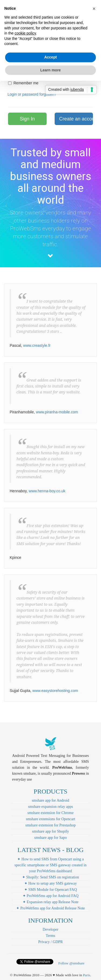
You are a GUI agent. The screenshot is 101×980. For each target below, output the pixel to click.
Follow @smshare (71, 963)
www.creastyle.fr (37, 345)
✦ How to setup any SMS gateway (51, 883)
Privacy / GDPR (50, 942)
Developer (50, 929)
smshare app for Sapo (50, 838)
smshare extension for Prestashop (50, 825)
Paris (87, 975)
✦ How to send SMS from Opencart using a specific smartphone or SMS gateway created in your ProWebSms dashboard (50, 865)
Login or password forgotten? (32, 94)
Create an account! (76, 119)
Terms (50, 936)
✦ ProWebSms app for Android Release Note (50, 908)
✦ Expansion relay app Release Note (51, 902)
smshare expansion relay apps (50, 807)
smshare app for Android (50, 800)
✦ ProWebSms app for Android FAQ (51, 896)
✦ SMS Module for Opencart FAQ (51, 890)
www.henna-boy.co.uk (47, 491)
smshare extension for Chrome (50, 813)
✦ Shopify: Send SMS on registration (51, 877)
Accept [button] (50, 57)
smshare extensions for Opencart (50, 819)
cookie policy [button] (25, 33)
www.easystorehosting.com (55, 691)
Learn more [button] (50, 70)
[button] (94, 9)
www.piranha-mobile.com (57, 412)
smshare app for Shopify (50, 831)
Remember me (23, 83)
